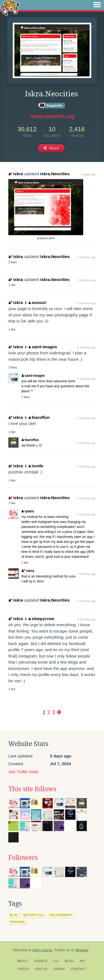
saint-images (43, 347)
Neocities (20, 950)
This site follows (32, 789)
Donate (41, 961)
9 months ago (87, 619)
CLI (56, 961)
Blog (69, 961)
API (82, 961)
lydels (28, 511)
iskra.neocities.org (52, 116)
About (23, 961)
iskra (16, 174)
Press (23, 969)
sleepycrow (41, 619)
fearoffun (39, 417)
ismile (36, 466)
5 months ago (87, 280)
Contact (78, 969)
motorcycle (34, 915)
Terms (59, 969)
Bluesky (82, 950)
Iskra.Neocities (55, 174)
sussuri (37, 302)
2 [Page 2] (49, 712)
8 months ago (87, 601)
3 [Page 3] (53, 712)
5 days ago (88, 174)
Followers (23, 858)
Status (41, 969)
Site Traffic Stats (23, 772)
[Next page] (59, 712)
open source (42, 950)
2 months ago (87, 257)
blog (14, 915)
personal (18, 922)
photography (61, 915)
